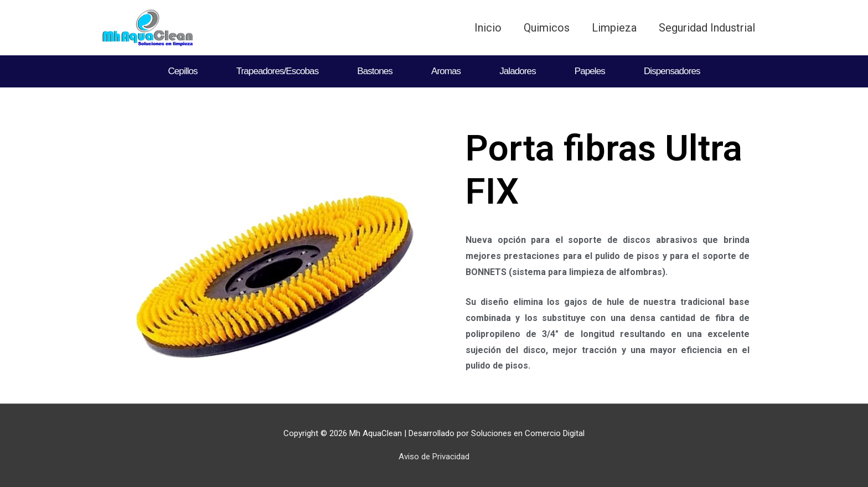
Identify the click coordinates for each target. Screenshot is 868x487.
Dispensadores (672, 71)
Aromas (446, 71)
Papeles (590, 71)
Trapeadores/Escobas (278, 71)
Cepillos (182, 71)
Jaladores (518, 71)
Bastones (375, 71)
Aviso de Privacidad (434, 457)
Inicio (488, 28)
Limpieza (614, 28)
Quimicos (547, 28)
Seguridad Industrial (707, 28)
